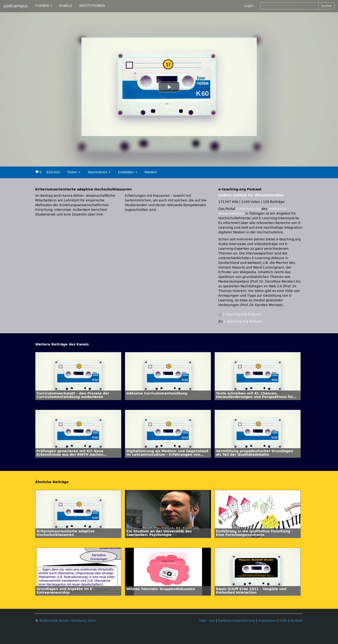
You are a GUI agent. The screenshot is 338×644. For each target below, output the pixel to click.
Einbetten (128, 172)
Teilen (74, 172)
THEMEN (43, 6)
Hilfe (283, 621)
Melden (151, 172)
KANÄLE (66, 6)
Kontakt (297, 621)
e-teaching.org (248, 209)
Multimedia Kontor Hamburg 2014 (68, 621)
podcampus (16, 6)
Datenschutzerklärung (236, 621)
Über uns (207, 621)
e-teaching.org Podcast (242, 314)
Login (248, 6)
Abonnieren (99, 172)
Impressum (267, 621)
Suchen (326, 6)
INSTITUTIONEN (92, 6)
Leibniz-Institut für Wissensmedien (251, 195)
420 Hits (53, 172)
